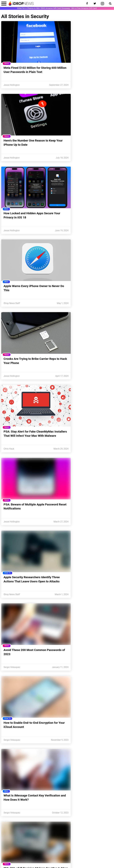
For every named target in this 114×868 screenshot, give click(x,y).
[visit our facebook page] (38, 814)
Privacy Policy (18, 857)
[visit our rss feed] (76, 814)
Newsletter (82, 842)
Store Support (50, 846)
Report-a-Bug (66, 846)
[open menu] (4, 3)
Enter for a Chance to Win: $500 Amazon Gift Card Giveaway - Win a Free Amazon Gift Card (57, 8)
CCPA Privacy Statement (36, 857)
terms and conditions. (83, 862)
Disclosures (97, 857)
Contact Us (17, 842)
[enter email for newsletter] (45, 831)
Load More (57, 793)
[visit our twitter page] (45, 814)
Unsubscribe (32, 842)
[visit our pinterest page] (53, 814)
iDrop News (25, 862)
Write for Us (96, 842)
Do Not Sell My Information (59, 857)
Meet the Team (65, 842)
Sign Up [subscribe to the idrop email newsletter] (86, 831)
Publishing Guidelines (81, 857)
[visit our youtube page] (69, 814)
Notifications (48, 842)
